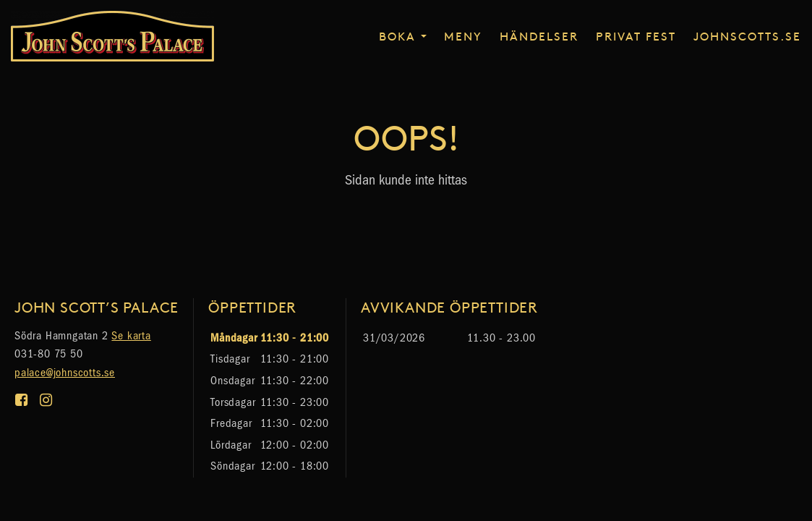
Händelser (539, 35)
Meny (463, 35)
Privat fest (636, 35)
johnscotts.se (747, 35)
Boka (397, 35)
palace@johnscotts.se (65, 372)
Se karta (131, 335)
